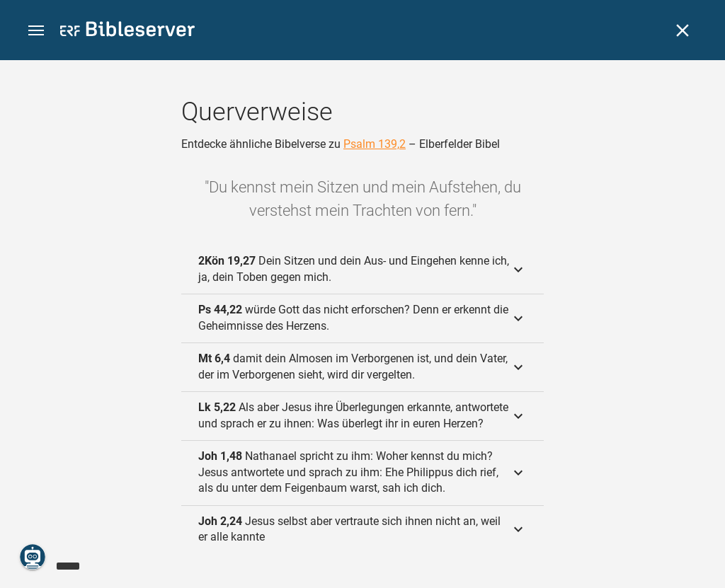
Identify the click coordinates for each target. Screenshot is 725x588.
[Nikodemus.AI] (33, 557)
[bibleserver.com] (127, 31)
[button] (36, 31)
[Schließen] (683, 30)
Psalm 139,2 (375, 144)
